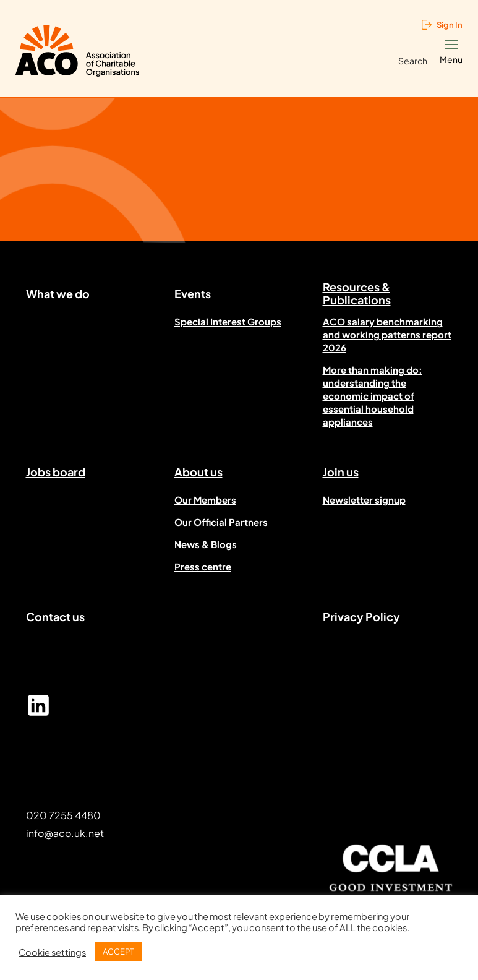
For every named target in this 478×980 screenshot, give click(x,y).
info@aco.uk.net (65, 833)
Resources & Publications (357, 295)
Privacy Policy (361, 617)
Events (193, 294)
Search (413, 61)
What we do (58, 294)
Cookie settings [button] (52, 952)
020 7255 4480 (63, 815)
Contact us (55, 617)
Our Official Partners (221, 522)
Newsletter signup (364, 500)
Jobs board (56, 472)
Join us (341, 472)
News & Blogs (206, 544)
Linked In (38, 711)
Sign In (450, 25)
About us (198, 472)
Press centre (203, 566)
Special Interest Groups (228, 321)
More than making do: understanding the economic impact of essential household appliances (373, 396)
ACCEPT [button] (118, 952)
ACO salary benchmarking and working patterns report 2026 (387, 334)
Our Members (205, 500)
